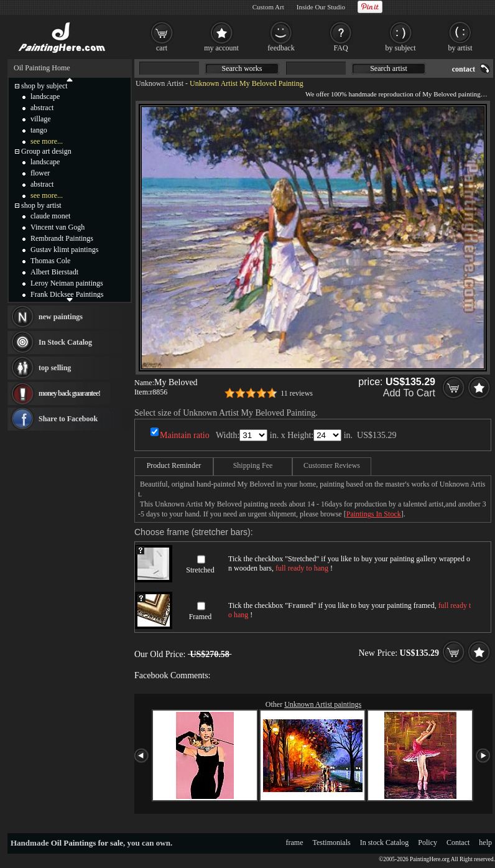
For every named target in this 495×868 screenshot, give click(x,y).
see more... (47, 141)
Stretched (200, 570)
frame (295, 842)
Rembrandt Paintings (62, 238)
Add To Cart (409, 393)
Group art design (46, 151)
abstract (42, 108)
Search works (242, 68)
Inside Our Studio (321, 7)
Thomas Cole (50, 261)
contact (464, 69)
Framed (201, 617)
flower (40, 173)
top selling (55, 368)
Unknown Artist (160, 83)
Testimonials (332, 842)
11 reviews (297, 393)
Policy (428, 842)
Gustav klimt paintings (64, 250)
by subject (401, 48)
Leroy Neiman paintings (67, 283)
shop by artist (41, 205)
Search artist (389, 68)
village (41, 119)
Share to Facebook (68, 419)
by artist (460, 48)
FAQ (340, 48)
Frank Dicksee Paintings (67, 294)
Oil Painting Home (42, 68)
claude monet (50, 216)
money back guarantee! (69, 393)
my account (221, 48)
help (485, 842)
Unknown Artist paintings (323, 704)
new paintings (61, 317)
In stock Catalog (385, 842)
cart (162, 48)
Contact (458, 842)
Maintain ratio (185, 435)
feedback (281, 48)
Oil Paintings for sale (87, 843)
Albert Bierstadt (54, 272)
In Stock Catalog (65, 342)
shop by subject (44, 86)
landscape (45, 96)
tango (39, 130)
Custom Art (268, 7)
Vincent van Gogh (58, 227)
